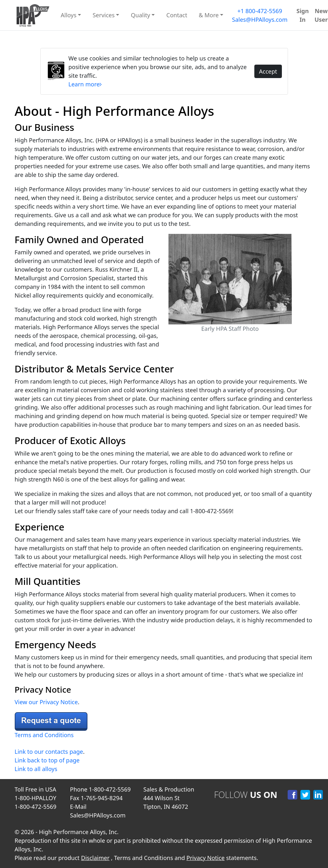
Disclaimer (95, 858)
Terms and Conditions (44, 735)
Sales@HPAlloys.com (260, 20)
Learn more (85, 84)
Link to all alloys (36, 769)
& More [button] (209, 15)
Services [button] (104, 15)
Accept (268, 71)
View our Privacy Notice (46, 702)
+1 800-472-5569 (260, 11)
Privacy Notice (205, 858)
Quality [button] (140, 15)
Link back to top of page (47, 760)
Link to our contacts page (49, 752)
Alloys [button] (69, 15)
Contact (177, 15)
